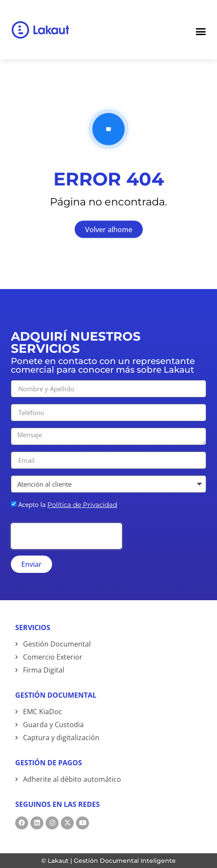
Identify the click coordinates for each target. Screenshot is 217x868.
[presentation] (66, 536)
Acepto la (68, 504)
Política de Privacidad (82, 505)
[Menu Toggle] (201, 30)
